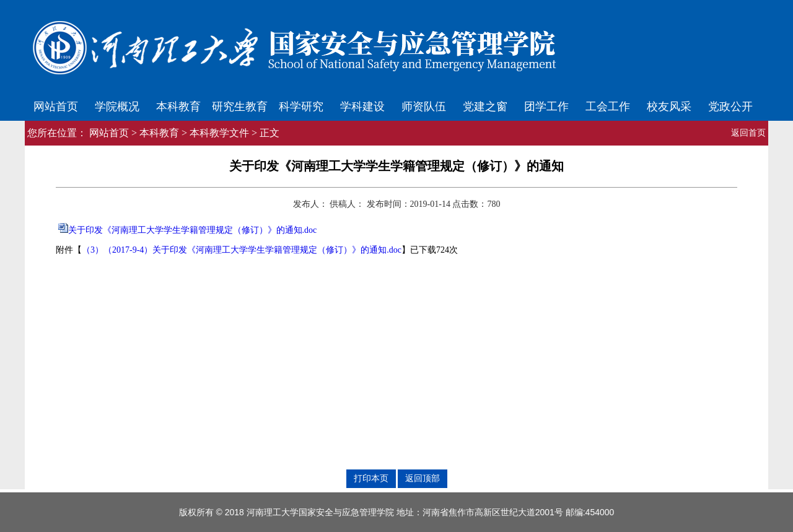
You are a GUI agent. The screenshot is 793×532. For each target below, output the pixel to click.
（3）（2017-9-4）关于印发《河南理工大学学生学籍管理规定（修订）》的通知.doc (242, 250)
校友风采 (669, 107)
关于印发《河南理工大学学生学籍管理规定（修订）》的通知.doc (193, 230)
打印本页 (371, 478)
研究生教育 (240, 107)
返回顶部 (423, 478)
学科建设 (362, 107)
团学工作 (546, 107)
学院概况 (117, 107)
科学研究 (301, 107)
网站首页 (56, 107)
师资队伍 (424, 107)
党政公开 (730, 107)
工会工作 (608, 107)
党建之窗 (485, 107)
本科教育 (178, 107)
